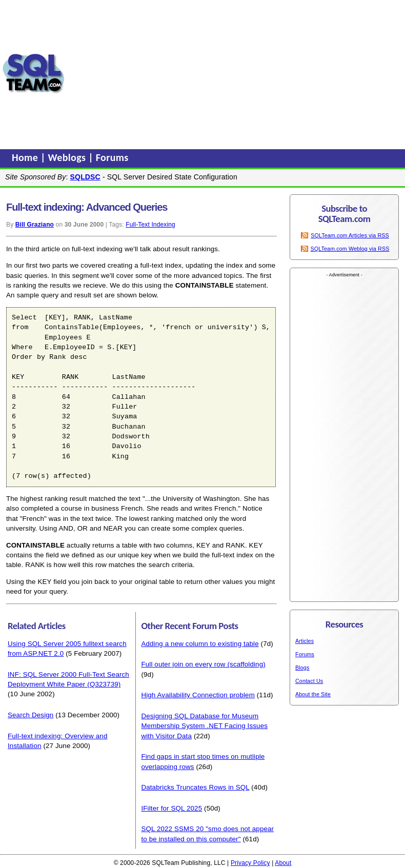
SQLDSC (85, 177)
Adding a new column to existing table (200, 644)
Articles (305, 641)
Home (26, 157)
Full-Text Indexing (150, 225)
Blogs (302, 668)
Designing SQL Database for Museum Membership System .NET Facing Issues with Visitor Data (204, 726)
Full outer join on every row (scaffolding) (203, 664)
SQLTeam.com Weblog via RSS (350, 249)
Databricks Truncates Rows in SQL (195, 787)
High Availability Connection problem (198, 695)
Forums (112, 157)
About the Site (313, 694)
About (283, 863)
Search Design (31, 715)
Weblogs (68, 157)
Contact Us (309, 681)
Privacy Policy (250, 863)
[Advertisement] (235, 73)
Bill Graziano (35, 225)
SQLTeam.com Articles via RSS (350, 235)
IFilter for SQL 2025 (171, 808)
